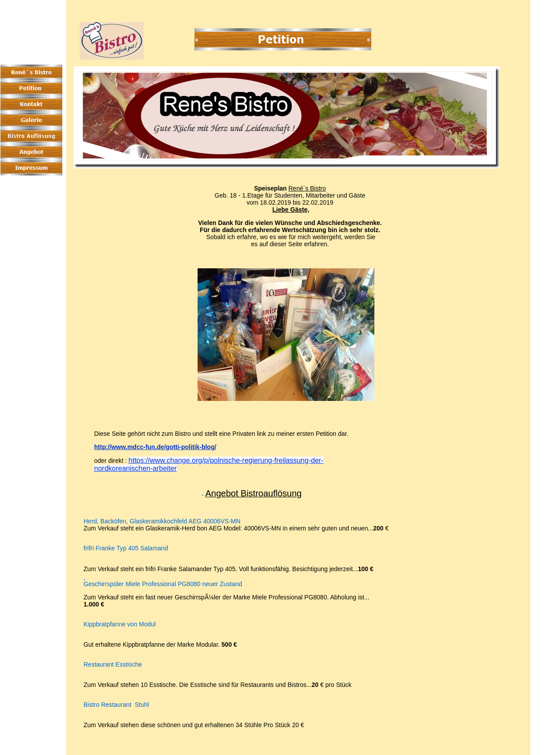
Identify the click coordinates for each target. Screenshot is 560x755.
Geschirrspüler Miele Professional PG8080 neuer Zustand (163, 584)
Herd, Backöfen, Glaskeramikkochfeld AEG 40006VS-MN (162, 521)
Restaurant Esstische (113, 665)
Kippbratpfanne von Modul (120, 624)
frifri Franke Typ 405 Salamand (126, 548)
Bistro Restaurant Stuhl (116, 705)
